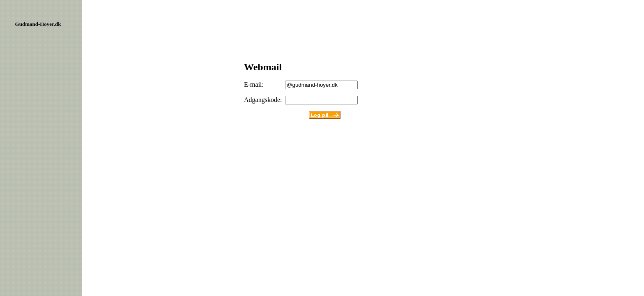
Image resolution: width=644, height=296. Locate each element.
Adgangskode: (263, 100)
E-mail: (254, 84)
